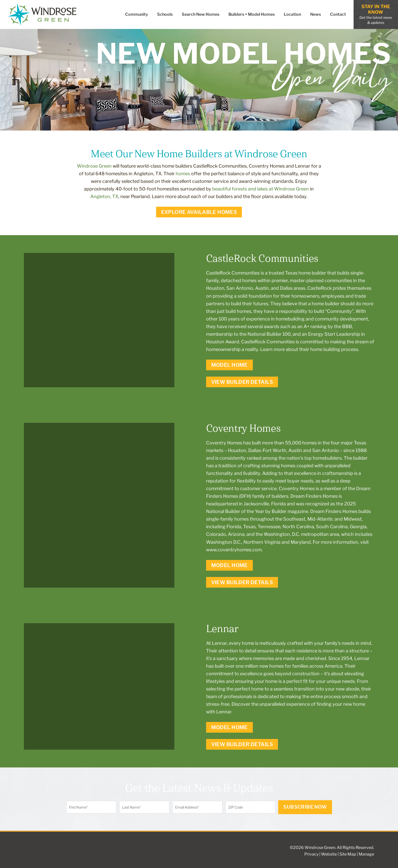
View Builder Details (242, 382)
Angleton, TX (104, 196)
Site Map (348, 854)
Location (292, 14)
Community (137, 14)
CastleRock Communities (233, 273)
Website (329, 854)
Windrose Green (94, 166)
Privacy (311, 854)
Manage (366, 854)
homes (183, 174)
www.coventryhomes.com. (234, 550)
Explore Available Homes (199, 212)
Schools (165, 14)
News (316, 14)
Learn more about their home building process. (310, 349)
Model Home (229, 365)
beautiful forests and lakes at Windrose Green (261, 189)
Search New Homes (201, 14)
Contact (338, 14)
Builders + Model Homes (252, 14)
